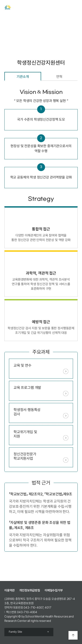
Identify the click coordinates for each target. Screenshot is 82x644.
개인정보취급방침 (30, 590)
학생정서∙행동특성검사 (27, 412)
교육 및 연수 (23, 365)
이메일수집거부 (54, 590)
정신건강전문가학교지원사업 (25, 456)
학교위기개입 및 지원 (25, 434)
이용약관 (10, 590)
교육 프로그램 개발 (27, 388)
